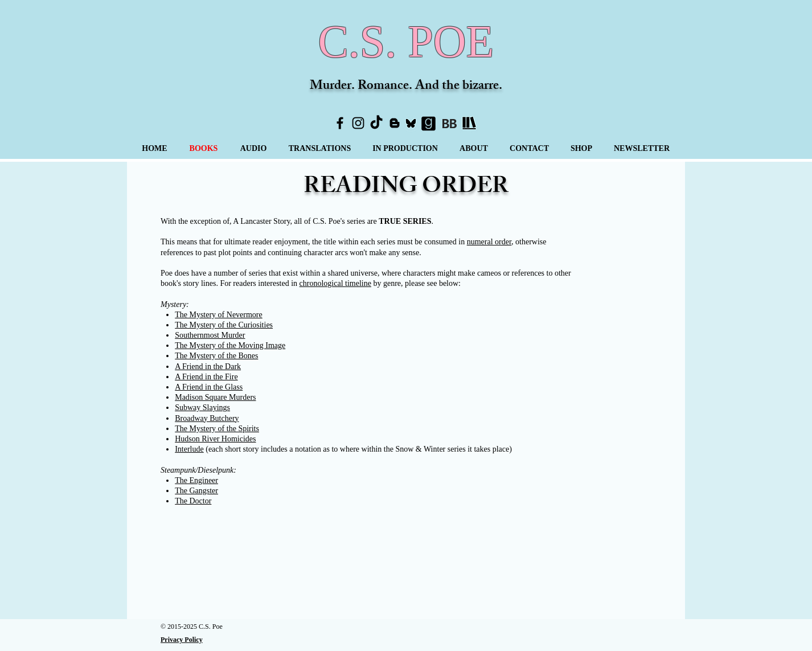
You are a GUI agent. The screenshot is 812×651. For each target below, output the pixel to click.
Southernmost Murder (210, 335)
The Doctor (193, 501)
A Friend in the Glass (209, 387)
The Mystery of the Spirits (217, 429)
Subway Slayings (202, 408)
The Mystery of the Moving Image (230, 345)
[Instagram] (358, 123)
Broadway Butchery (207, 418)
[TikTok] (376, 123)
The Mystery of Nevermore (219, 315)
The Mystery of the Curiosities (224, 325)
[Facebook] (340, 123)
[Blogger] (395, 123)
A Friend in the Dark (208, 367)
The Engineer (196, 480)
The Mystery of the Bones (216, 356)
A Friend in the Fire (206, 377)
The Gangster (196, 491)
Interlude (189, 449)
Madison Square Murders (215, 397)
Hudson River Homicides (215, 439)
